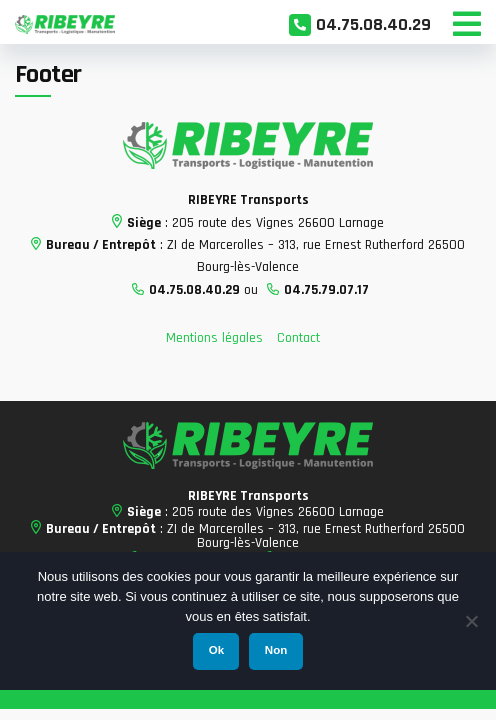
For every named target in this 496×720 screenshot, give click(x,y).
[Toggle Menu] (467, 21)
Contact (298, 338)
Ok (216, 650)
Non (276, 650)
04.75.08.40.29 (373, 24)
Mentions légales (214, 338)
